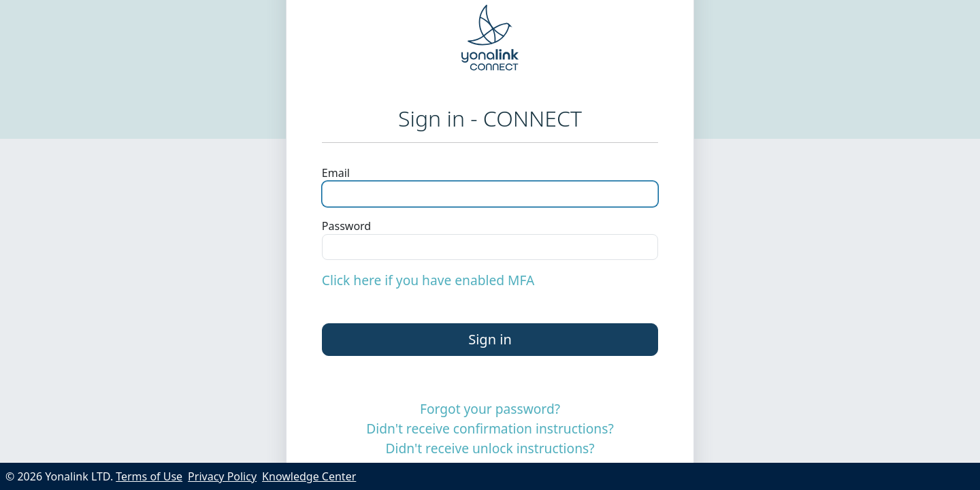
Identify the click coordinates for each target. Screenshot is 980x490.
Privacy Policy (222, 476)
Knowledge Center (309, 476)
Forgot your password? (490, 409)
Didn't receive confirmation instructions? (490, 428)
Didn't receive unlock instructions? (490, 448)
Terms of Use (149, 476)
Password (346, 226)
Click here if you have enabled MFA (428, 280)
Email (336, 173)
